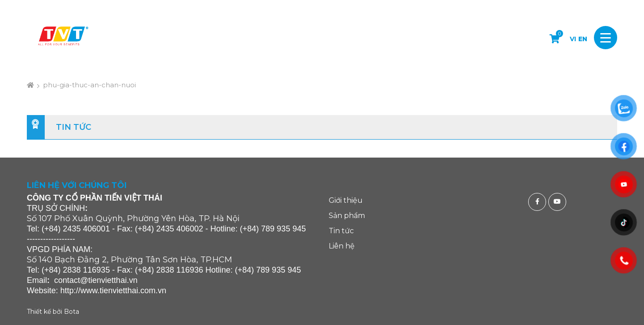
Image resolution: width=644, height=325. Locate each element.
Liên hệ (342, 246)
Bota (72, 312)
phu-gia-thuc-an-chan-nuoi (89, 85)
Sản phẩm (347, 216)
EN (583, 39)
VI (573, 39)
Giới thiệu (346, 200)
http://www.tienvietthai (99, 291)
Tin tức (74, 127)
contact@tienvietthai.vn (96, 280)
